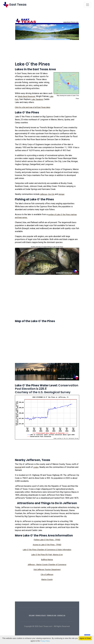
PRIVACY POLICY (41, 615)
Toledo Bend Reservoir (26, 96)
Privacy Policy (45, 641)
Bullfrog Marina (47, 560)
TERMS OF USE (51, 615)
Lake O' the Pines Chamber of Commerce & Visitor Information (47, 550)
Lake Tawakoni (37, 99)
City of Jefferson (47, 574)
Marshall (18, 467)
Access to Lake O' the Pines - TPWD (47, 545)
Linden (36, 467)
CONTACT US (61, 615)
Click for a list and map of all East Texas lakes (33, 107)
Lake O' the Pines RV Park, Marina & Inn (47, 555)
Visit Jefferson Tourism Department (47, 570)
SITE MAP (32, 615)
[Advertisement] (47, 52)
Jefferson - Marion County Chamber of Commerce (47, 565)
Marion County (47, 579)
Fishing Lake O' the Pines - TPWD (47, 540)
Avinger (61, 194)
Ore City (51, 194)
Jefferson (44, 194)
